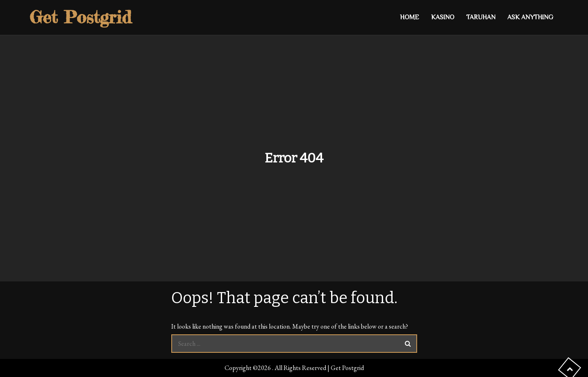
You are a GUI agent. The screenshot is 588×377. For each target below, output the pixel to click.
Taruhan (481, 17)
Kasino (443, 17)
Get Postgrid (81, 17)
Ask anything (530, 17)
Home (410, 17)
